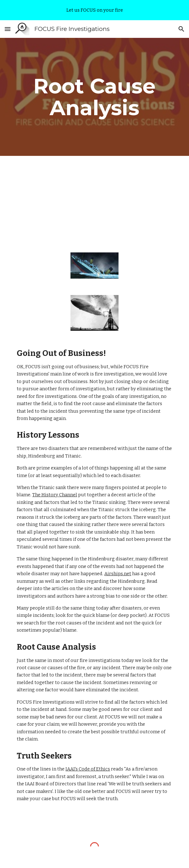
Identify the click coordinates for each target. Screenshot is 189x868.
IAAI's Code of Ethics (88, 769)
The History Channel (55, 495)
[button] (8, 29)
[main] (94, 97)
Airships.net (118, 574)
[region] (94, 10)
